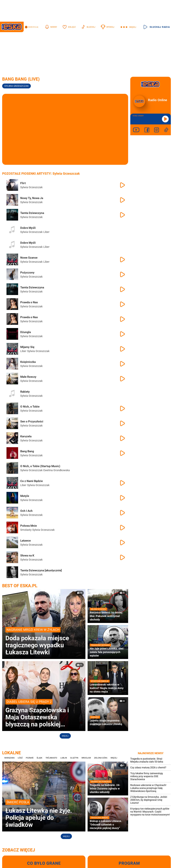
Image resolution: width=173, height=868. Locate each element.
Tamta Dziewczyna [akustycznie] (41, 570)
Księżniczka (28, 362)
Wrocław (86, 758)
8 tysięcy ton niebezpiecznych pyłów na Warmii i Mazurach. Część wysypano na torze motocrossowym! (150, 812)
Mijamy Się (27, 347)
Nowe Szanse (29, 258)
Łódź (20, 758)
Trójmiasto (51, 758)
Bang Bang (27, 451)
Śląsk (39, 758)
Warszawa (9, 758)
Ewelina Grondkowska (57, 470)
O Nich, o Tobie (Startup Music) (40, 466)
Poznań (30, 758)
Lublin (64, 758)
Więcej (65, 736)
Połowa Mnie (29, 526)
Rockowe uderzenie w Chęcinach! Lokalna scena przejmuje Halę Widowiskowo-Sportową (148, 788)
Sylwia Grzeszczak (16, 86)
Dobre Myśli (28, 228)
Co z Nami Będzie (31, 481)
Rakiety (25, 392)
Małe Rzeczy (28, 377)
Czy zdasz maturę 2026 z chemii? (148, 767)
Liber (46, 232)
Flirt (23, 183)
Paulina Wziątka (80, 470)
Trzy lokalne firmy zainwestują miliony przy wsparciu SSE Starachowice (147, 776)
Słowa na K (27, 556)
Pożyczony (27, 273)
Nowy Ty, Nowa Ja (32, 198)
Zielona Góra (101, 758)
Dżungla (26, 332)
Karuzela (26, 436)
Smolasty (26, 530)
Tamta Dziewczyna (32, 213)
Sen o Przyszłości (32, 421)
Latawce (25, 541)
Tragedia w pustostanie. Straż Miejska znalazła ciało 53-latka (147, 760)
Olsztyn (74, 758)
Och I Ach (26, 511)
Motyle (25, 496)
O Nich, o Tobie (30, 407)
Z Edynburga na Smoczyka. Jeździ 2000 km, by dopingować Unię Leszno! (149, 800)
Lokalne (11, 753)
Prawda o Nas (29, 302)
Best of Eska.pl (20, 586)
